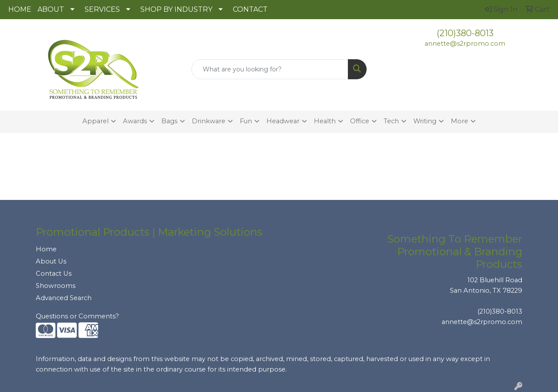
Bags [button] (169, 121)
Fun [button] (246, 121)
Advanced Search (64, 298)
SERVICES (102, 9)
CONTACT (250, 9)
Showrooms (56, 286)
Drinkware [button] (209, 121)
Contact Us (54, 274)
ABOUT (51, 9)
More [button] (459, 121)
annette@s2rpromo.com (465, 44)
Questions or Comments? (77, 316)
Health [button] (325, 121)
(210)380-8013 (465, 33)
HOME (20, 9)
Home (46, 249)
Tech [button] (391, 121)
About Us (51, 261)
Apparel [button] (95, 121)
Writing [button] (425, 121)
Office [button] (360, 121)
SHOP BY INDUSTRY (176, 9)
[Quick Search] (270, 69)
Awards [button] (135, 121)
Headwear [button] (283, 121)
